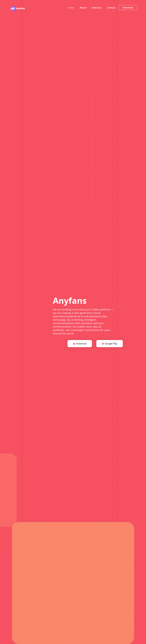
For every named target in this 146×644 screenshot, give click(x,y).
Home (71, 8)
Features (97, 8)
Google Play (110, 344)
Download (128, 8)
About (83, 8)
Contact (111, 8)
